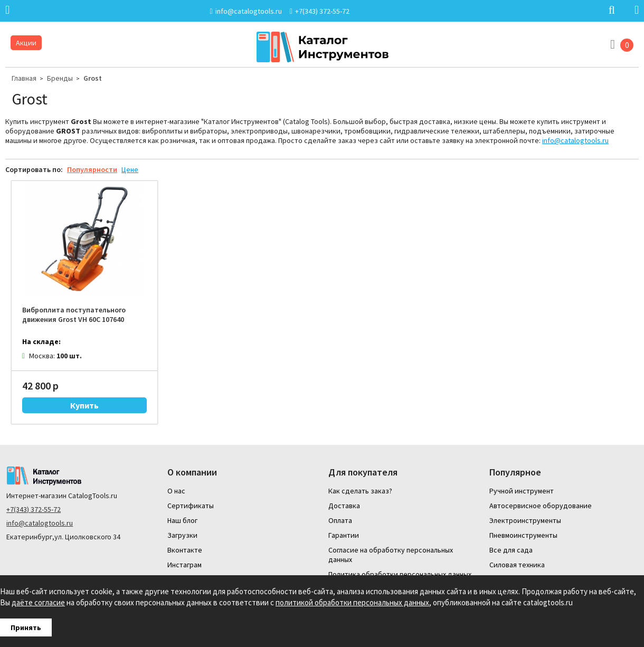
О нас (176, 491)
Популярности (92, 169)
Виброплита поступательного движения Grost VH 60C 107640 (74, 315)
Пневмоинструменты (523, 535)
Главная (24, 78)
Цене (130, 169)
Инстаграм (184, 565)
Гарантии (344, 535)
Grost (93, 78)
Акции (26, 43)
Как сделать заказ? (360, 491)
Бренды (60, 78)
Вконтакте (185, 550)
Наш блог (182, 520)
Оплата (340, 520)
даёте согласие (38, 602)
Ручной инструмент (522, 491)
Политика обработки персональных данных (400, 574)
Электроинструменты (525, 520)
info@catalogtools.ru (575, 140)
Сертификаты (191, 506)
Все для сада (511, 550)
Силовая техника (517, 565)
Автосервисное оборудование (541, 506)
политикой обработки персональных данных (352, 602)
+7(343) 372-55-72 (34, 509)
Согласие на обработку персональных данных (391, 555)
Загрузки (182, 535)
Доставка (344, 506)
